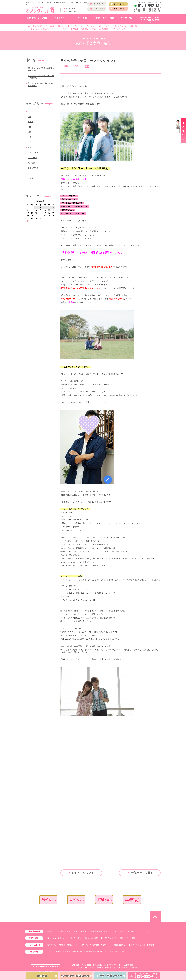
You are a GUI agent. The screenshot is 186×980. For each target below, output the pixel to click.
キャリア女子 (33, 153)
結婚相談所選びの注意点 (95, 952)
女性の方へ (89, 26)
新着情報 (85, 29)
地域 (30, 117)
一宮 (30, 137)
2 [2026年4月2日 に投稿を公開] (40, 208)
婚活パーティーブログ (140, 931)
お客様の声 (103, 931)
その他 (31, 178)
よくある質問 (72, 29)
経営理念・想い (34, 29)
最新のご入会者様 (90, 931)
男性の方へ (77, 26)
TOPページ (51, 931)
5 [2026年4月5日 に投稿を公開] (53, 208)
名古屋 (31, 122)
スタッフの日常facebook (119, 931)
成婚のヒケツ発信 (74, 931)
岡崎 (30, 132)
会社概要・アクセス (55, 952)
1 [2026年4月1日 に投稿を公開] (36, 208)
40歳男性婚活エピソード (37, 26)
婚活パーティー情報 (128, 938)
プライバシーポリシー (121, 29)
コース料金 (137, 945)
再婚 (30, 147)
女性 (30, 142)
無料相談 (31, 163)
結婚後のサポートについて (54, 29)
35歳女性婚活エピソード (60, 26)
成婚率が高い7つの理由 (56, 945)
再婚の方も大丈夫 (120, 26)
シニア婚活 (32, 158)
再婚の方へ (87, 938)
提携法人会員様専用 (110, 938)
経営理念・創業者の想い (74, 952)
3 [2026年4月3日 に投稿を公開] (45, 208)
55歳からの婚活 (103, 26)
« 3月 (27, 221)
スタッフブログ (34, 168)
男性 (30, 112)
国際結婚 (133, 26)
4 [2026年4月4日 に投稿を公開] (49, 208)
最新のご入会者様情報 (100, 29)
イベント (31, 173)
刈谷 (30, 127)
